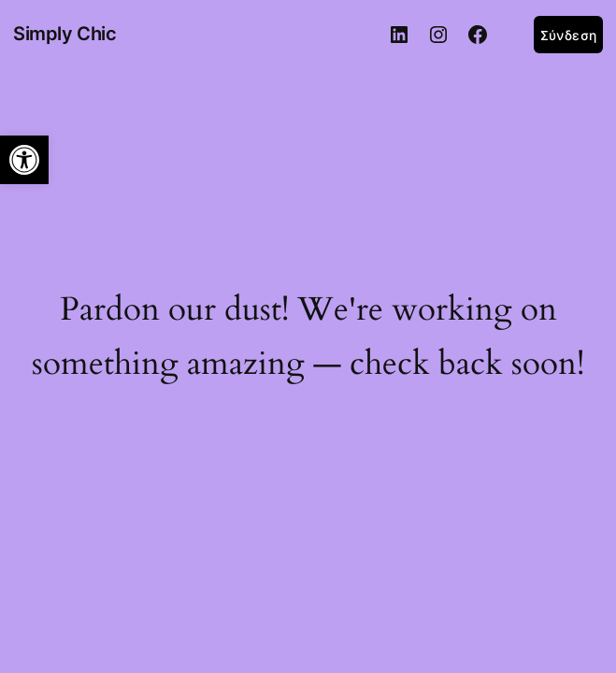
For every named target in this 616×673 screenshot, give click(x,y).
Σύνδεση (568, 35)
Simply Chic (65, 34)
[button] (24, 160)
